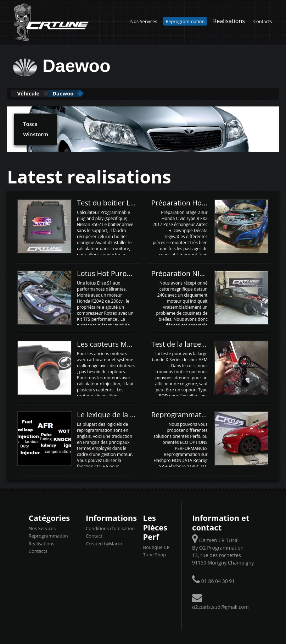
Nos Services (144, 21)
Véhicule (34, 93)
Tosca (30, 123)
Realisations (229, 21)
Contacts (263, 21)
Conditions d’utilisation (110, 528)
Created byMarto (104, 543)
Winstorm (35, 133)
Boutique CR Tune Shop (156, 550)
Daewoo (81, 93)
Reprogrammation (185, 21)
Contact (94, 535)
